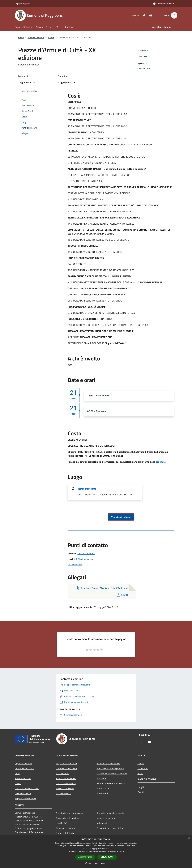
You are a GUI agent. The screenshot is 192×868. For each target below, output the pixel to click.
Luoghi (141, 787)
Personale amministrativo (27, 788)
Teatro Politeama (87, 489)
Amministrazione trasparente (110, 813)
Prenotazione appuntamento (69, 813)
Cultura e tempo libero (66, 769)
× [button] (189, 838)
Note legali (102, 823)
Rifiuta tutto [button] (107, 857)
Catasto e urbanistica (66, 783)
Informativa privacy (106, 818)
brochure (161, 462)
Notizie (141, 764)
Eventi (51, 37)
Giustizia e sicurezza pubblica (110, 768)
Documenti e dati (23, 793)
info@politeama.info (84, 559)
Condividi (144, 51)
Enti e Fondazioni (23, 778)
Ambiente (101, 778)
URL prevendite (75, 565)
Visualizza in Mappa (121, 517)
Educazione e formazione (108, 763)
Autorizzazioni (103, 788)
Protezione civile (63, 793)
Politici (18, 783)
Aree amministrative (24, 769)
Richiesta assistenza (65, 828)
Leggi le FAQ (62, 823)
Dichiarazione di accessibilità (110, 828)
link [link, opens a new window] (123, 851)
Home (21, 37)
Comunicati (143, 769)
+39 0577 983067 (86, 553)
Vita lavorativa (63, 773)
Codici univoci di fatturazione (29, 832)
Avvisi (140, 773)
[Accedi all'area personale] (163, 4)
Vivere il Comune (36, 37)
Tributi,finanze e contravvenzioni (112, 773)
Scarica (122, 595)
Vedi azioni (145, 57)
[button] (96, 863)
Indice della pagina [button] (29, 91)
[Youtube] (149, 15)
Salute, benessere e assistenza (111, 783)
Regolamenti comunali (25, 798)
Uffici (17, 773)
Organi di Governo (23, 764)
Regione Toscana (23, 4)
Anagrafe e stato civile (66, 764)
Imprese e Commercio (66, 778)
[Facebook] (143, 15)
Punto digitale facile (65, 833)
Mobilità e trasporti (65, 788)
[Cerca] (174, 15)
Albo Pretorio (103, 793)
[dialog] (96, 851)
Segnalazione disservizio (67, 818)
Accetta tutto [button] (85, 857)
